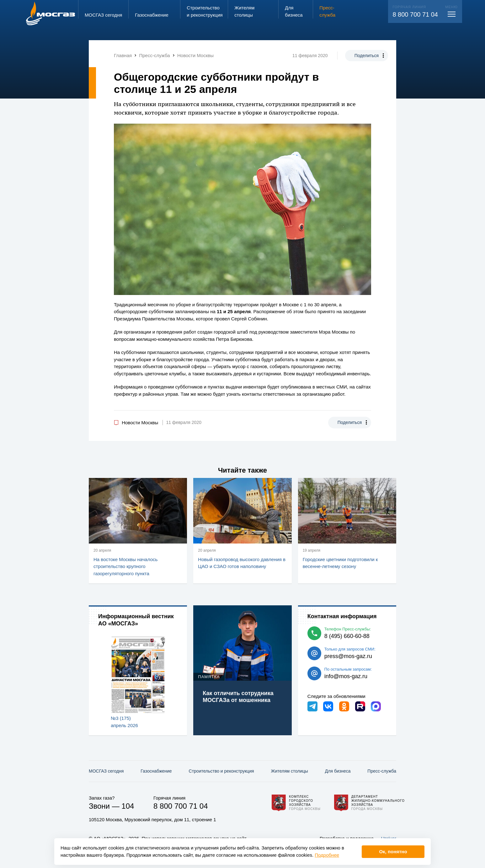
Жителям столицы (289, 771)
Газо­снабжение (156, 771)
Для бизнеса (338, 771)
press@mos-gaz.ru (348, 656)
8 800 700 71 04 (415, 14)
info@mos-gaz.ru (346, 676)
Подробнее (327, 855)
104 (128, 806)
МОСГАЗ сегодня (106, 771)
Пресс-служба (382, 771)
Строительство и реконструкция (221, 771)
